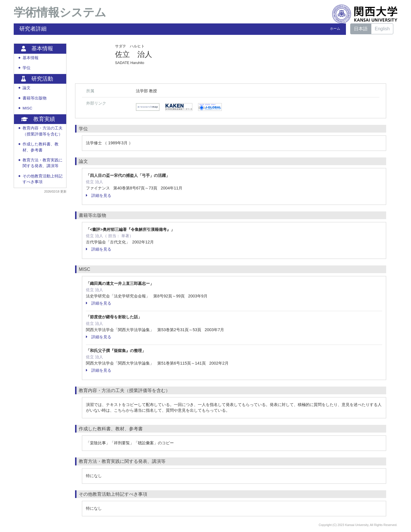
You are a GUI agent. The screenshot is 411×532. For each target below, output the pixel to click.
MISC (27, 108)
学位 (27, 68)
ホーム (335, 29)
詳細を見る (99, 195)
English (382, 29)
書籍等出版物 (35, 98)
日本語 (361, 29)
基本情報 (31, 58)
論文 (27, 88)
